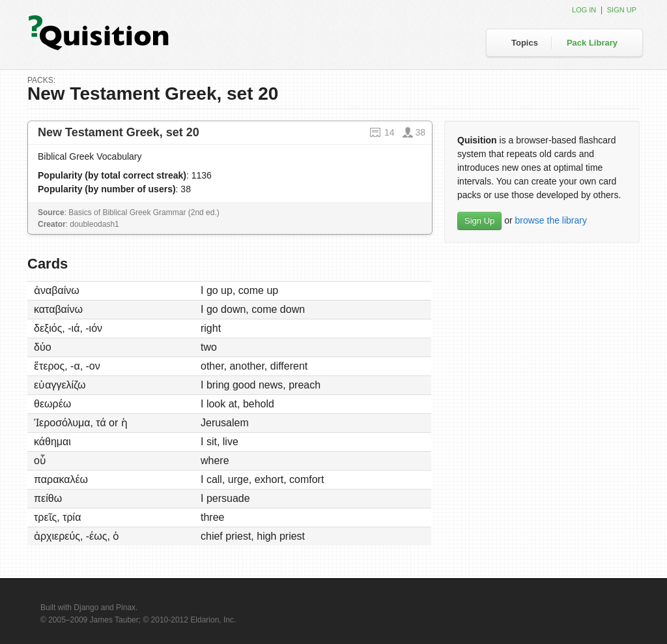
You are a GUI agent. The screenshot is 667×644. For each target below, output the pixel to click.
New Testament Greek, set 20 (119, 132)
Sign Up (479, 221)
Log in (584, 10)
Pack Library (592, 43)
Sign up (622, 10)
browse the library (551, 220)
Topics (525, 43)
